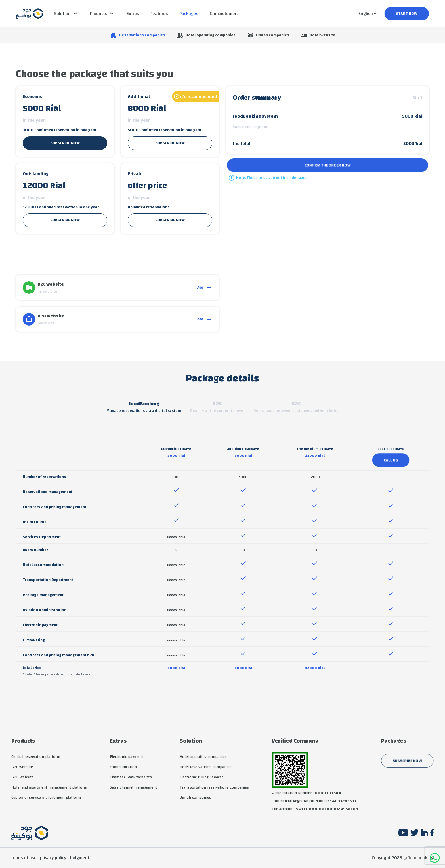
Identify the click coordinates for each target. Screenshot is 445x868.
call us (391, 460)
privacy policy (53, 858)
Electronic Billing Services (202, 777)
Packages (189, 14)
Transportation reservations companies (214, 787)
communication (123, 767)
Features (159, 14)
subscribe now (65, 143)
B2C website (22, 767)
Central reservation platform (36, 757)
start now (407, 14)
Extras (133, 14)
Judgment (79, 858)
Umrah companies (195, 798)
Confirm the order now (328, 165)
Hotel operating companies (203, 757)
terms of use (24, 858)
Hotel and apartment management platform (49, 787)
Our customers (224, 14)
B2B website (22, 777)
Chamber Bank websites (131, 777)
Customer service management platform (46, 798)
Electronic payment (126, 757)
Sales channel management (133, 787)
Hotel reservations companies (206, 767)
